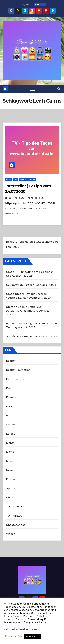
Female (11, 397)
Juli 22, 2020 (17, 198)
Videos (32, 179)
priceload (36, 198)
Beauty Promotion (18, 370)
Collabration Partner (20, 285)
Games (11, 425)
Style (10, 497)
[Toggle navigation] (33, 89)
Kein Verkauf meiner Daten (21, 629)
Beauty (11, 361)
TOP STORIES (15, 507)
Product (12, 479)
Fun (15, 179)
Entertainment (16, 379)
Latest (10, 434)
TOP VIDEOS (14, 516)
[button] (59, 89)
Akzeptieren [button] (33, 636)
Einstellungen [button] (13, 636)
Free (9, 179)
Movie (23, 179)
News (10, 470)
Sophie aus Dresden (20, 336)
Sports (11, 488)
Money (10, 443)
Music (10, 461)
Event (10, 388)
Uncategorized (16, 525)
